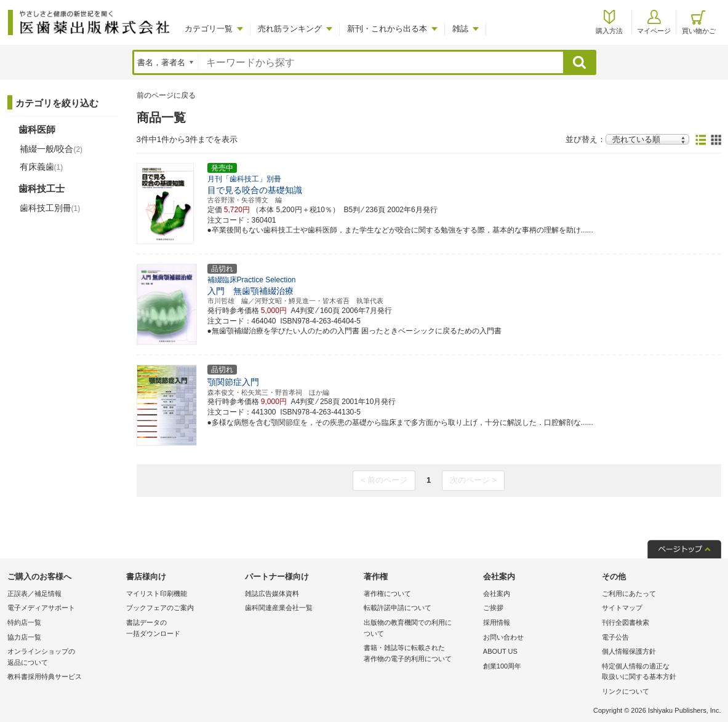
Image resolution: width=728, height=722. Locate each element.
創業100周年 (502, 666)
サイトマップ (622, 608)
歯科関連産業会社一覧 (279, 608)
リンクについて (626, 691)
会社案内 (497, 593)
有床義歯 (42, 167)
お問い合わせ (503, 637)
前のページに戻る (166, 95)
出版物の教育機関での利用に (420, 629)
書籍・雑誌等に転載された (420, 654)
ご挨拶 (493, 608)
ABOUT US (500, 651)
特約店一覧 (24, 622)
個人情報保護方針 (629, 651)
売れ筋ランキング (290, 29)
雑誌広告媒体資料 (272, 593)
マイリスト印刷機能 (157, 593)
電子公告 (615, 637)
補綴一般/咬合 (51, 149)
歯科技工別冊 (50, 208)
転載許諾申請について (398, 608)
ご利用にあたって (629, 593)
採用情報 (497, 622)
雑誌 (460, 29)
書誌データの (182, 629)
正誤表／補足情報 (34, 593)
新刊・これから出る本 (387, 29)
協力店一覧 (24, 637)
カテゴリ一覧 (209, 29)
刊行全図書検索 (626, 622)
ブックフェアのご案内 (160, 608)
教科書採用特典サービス (45, 676)
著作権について (387, 593)
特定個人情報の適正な (658, 672)
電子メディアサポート (41, 608)
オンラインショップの (64, 658)
